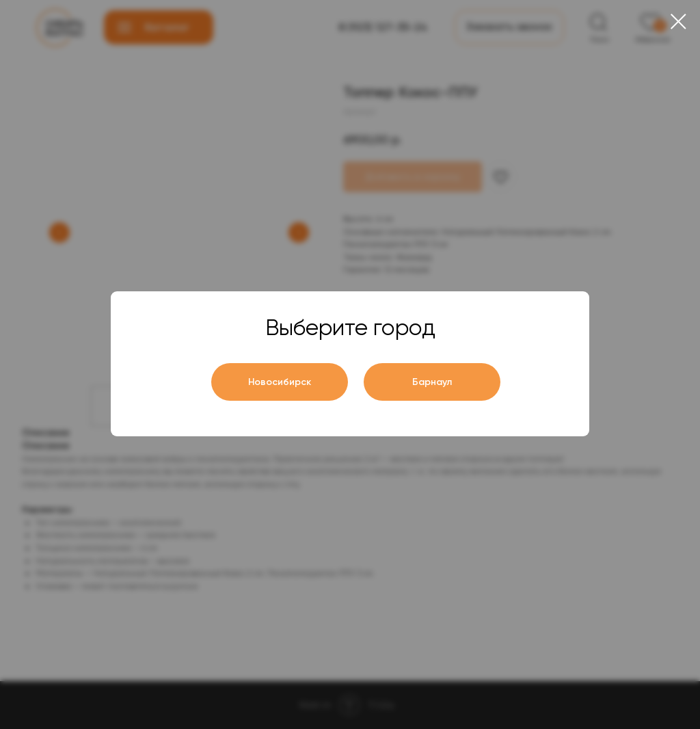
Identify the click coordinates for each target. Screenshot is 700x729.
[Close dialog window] (678, 22)
